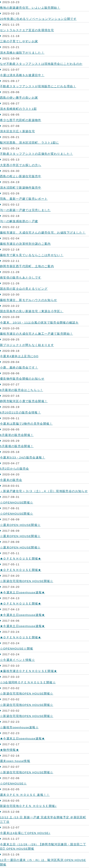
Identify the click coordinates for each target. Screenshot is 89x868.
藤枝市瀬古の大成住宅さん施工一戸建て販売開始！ (36, 334)
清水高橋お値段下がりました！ (22, 53)
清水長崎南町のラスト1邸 (18, 109)
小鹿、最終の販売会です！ (19, 368)
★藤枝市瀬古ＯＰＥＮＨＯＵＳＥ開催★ (28, 671)
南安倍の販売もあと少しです (21, 278)
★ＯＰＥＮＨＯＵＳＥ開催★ (21, 559)
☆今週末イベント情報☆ (17, 660)
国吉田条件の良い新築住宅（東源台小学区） (32, 311)
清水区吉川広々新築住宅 (17, 131)
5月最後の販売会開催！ (17, 446)
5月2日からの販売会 (15, 469)
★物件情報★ (9, 750)
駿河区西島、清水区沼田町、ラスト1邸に (29, 143)
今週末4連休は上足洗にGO (19, 356)
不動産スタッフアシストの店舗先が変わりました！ (36, 154)
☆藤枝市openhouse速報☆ (19, 727)
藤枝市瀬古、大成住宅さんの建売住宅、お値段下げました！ (43, 233)
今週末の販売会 (11, 480)
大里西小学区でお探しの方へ (21, 165)
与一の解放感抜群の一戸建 (19, 221)
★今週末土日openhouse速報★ (23, 592)
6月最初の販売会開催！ (17, 435)
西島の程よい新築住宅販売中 (21, 176)
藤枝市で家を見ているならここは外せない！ (32, 255)
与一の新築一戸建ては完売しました (25, 210)
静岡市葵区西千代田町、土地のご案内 (27, 266)
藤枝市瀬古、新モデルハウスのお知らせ (28, 300)
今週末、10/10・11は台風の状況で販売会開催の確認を (39, 323)
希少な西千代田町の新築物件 (21, 120)
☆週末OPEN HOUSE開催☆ (20, 525)
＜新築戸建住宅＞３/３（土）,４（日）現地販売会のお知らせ (44, 491)
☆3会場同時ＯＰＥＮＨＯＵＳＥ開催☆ (28, 682)
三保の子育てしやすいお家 (19, 41)
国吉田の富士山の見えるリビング (24, 289)
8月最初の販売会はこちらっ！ (22, 390)
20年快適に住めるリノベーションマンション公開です (38, 19)
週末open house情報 (15, 761)
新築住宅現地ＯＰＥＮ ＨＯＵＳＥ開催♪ (28, 806)
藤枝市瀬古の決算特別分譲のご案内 (25, 244)
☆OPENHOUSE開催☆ (17, 502)
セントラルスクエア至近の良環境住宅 (27, 30)
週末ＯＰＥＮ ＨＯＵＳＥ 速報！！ (25, 795)
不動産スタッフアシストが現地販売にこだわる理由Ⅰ (38, 86)
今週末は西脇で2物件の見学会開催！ (26, 424)
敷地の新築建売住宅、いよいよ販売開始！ (30, 8)
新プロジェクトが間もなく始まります (27, 345)
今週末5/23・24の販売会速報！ (23, 458)
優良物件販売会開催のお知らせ (22, 379)
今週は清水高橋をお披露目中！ (22, 75)
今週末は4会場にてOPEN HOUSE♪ (25, 833)
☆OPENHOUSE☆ (13, 784)
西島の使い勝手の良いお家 (19, 98)
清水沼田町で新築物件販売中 (21, 188)
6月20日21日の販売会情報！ (20, 413)
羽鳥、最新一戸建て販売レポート (24, 199)
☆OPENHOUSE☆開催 (17, 649)
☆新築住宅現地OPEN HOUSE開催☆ (27, 581)
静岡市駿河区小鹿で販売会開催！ (24, 401)
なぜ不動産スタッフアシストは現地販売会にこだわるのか (41, 64)
